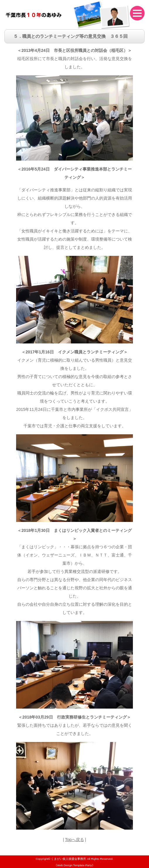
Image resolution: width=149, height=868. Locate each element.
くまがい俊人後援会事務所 (68, 859)
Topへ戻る (74, 840)
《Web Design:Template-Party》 (74, 865)
